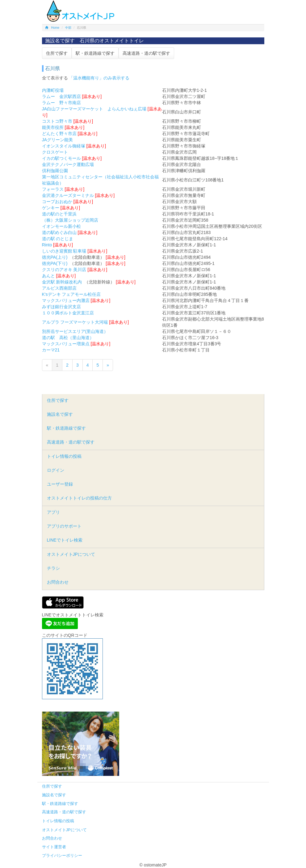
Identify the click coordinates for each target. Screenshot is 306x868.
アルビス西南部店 (59, 288)
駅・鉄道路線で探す (66, 428)
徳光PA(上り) (55, 257)
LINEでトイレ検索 (65, 540)
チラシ (53, 568)
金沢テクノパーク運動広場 (68, 164)
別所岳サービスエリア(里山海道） (75, 331)
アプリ (53, 512)
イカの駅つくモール (61, 158)
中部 (68, 28)
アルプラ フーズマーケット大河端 (75, 322)
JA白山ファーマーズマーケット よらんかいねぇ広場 (94, 109)
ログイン (56, 470)
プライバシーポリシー (62, 855)
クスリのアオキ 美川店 (64, 270)
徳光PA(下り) (55, 263)
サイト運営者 (54, 847)
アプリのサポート (64, 526)
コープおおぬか (57, 202)
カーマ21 (51, 350)
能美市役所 (53, 127)
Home (52, 28)
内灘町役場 (53, 90)
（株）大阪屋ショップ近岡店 (70, 220)
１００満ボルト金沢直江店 (68, 313)
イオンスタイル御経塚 (64, 146)
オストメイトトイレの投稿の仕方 (79, 498)
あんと (48, 276)
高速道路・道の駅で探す (71, 442)
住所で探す (58, 400)
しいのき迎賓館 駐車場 (64, 251)
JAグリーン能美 (57, 140)
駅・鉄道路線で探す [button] (95, 53)
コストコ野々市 (57, 121)
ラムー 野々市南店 (61, 103)
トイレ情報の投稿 (64, 456)
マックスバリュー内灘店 (66, 300)
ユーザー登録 (60, 484)
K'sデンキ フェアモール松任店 (71, 294)
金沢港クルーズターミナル (68, 195)
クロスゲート (55, 152)
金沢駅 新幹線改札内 (62, 282)
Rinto (47, 245)
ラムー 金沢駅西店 (61, 96)
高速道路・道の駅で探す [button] (146, 53)
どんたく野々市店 (59, 134)
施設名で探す (60, 414)
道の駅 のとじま (58, 239)
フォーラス (53, 189)
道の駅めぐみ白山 (59, 232)
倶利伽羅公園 (55, 171)
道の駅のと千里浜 (59, 214)
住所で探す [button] (57, 53)
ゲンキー (51, 208)
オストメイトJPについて (71, 554)
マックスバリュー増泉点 (66, 344)
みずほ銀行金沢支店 (61, 307)
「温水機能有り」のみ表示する (99, 78)
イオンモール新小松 (61, 226)
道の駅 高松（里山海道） (68, 338)
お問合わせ (58, 582)
